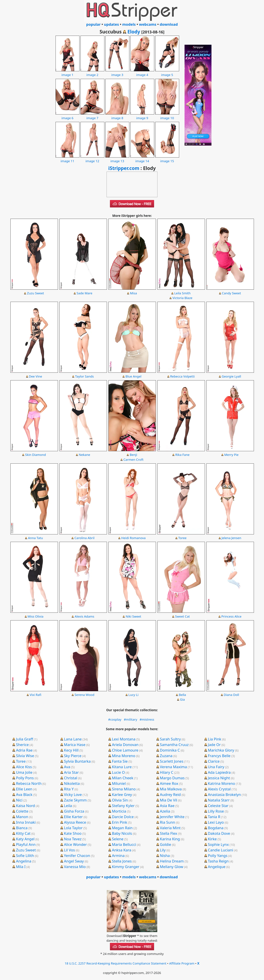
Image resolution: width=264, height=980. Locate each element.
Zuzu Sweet (35, 293)
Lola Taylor (73, 828)
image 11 (68, 159)
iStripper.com (124, 168)
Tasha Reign (218, 861)
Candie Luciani (221, 850)
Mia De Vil (169, 800)
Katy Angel (25, 839)
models (129, 24)
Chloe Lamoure (125, 750)
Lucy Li (134, 695)
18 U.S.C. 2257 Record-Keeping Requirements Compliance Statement (115, 963)
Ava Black (24, 794)
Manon (22, 817)
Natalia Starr (219, 800)
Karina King (170, 839)
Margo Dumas (172, 778)
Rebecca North (29, 783)
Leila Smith (182, 293)
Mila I (21, 867)
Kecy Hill (71, 750)
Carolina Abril (84, 538)
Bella (182, 695)
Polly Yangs (218, 855)
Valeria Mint (170, 828)
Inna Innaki (26, 822)
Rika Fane (182, 455)
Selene (118, 839)
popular (93, 24)
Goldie (166, 844)
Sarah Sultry (170, 739)
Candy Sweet (231, 293)
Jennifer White (172, 817)
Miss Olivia (36, 616)
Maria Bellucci (124, 844)
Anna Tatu (35, 538)
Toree (182, 538)
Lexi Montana (124, 739)
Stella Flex (169, 833)
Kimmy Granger (126, 867)
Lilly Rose (216, 811)
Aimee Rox (169, 783)
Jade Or (214, 744)
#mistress (147, 719)
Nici (19, 800)
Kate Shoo (73, 833)
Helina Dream (172, 861)
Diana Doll (231, 695)
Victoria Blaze (182, 298)
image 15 (167, 159)
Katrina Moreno (222, 783)
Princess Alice (231, 616)
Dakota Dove (219, 833)
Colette (22, 811)
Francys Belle (219, 756)
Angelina (24, 861)
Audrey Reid (170, 794)
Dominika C (170, 750)
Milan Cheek (123, 778)
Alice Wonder (75, 844)
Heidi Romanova (133, 538)
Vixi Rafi (35, 695)
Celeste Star (218, 806)
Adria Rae (24, 750)
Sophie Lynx (218, 844)
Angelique (217, 867)
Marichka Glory (221, 750)
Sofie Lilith (25, 855)
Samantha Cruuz (174, 744)
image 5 (167, 72)
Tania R (214, 817)
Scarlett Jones (172, 761)
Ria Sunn (168, 822)
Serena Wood (85, 695)
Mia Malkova (171, 789)
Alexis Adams (84, 616)
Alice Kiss (24, 767)
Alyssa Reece (75, 822)
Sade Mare (85, 293)
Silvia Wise (25, 756)
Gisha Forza (74, 811)
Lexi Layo (216, 822)
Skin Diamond (35, 455)
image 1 (68, 72)
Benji (133, 455)
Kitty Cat (23, 833)
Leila (68, 806)
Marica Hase (75, 744)
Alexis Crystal (219, 789)
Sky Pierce (73, 756)
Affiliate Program (182, 963)
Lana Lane (73, 739)
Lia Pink (215, 739)
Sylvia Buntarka (77, 761)
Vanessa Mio (75, 867)
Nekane (85, 455)
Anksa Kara (122, 850)
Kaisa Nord (25, 806)
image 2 (92, 72)
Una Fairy (216, 767)
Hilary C (167, 772)
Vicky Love (73, 794)
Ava (67, 767)
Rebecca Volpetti (182, 376)
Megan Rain (122, 828)
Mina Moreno (124, 756)
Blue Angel (133, 376)
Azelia (165, 811)
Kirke (212, 839)
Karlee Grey (122, 794)
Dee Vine (35, 376)
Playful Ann (26, 844)
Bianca (22, 828)
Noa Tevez (73, 839)
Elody (134, 32)
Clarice (214, 761)
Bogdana (216, 828)
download (169, 24)
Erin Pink (120, 822)
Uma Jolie (24, 772)
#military (130, 719)
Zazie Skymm (75, 800)
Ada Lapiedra (219, 772)
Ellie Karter (73, 817)
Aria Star (71, 772)
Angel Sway (74, 861)
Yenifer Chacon (77, 855)
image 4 (142, 72)
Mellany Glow (172, 867)
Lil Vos (69, 850)
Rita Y (69, 789)
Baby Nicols (122, 833)
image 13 (117, 159)
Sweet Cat (182, 616)
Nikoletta (72, 783)
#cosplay (115, 719)
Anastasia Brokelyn (224, 794)
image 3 (117, 72)
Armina (118, 855)
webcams (148, 24)
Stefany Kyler (123, 806)
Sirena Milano (124, 789)
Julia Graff (24, 739)
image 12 (92, 159)
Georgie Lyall (231, 376)
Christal (71, 778)
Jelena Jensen (231, 538)
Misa (134, 293)
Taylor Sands (84, 376)
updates (111, 24)
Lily (163, 850)
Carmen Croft (133, 460)
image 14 (142, 159)
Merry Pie (231, 455)
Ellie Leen (24, 789)
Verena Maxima (173, 767)
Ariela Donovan (125, 744)
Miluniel (119, 783)
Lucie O (118, 772)
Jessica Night (219, 778)
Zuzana (166, 756)
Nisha (165, 855)
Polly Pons (25, 778)
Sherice (22, 744)
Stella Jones (122, 861)
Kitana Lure (122, 767)
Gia (182, 699)
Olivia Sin (120, 800)
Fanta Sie (120, 761)
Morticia (119, 811)
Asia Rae (167, 806)
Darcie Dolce (123, 817)
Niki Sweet (133, 616)
